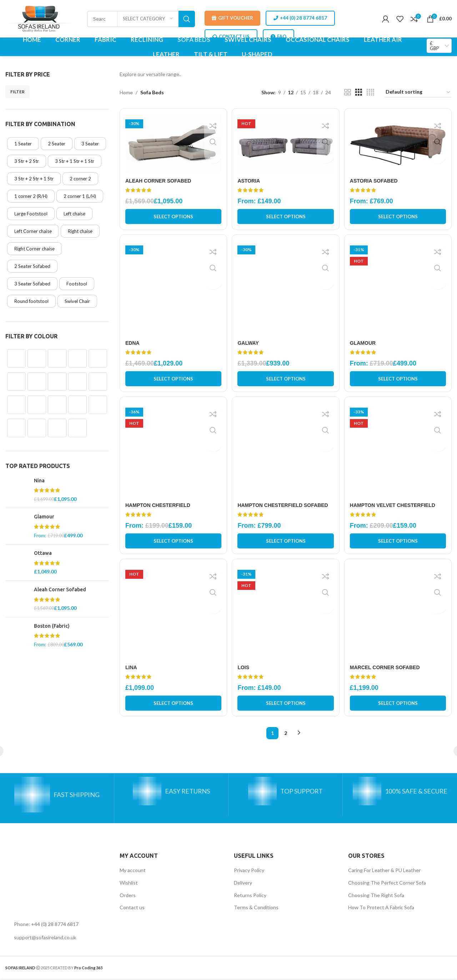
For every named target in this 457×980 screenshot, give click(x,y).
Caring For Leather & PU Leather (384, 872)
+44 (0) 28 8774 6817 (300, 18)
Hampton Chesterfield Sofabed (284, 506)
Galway (249, 343)
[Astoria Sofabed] (399, 143)
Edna (132, 343)
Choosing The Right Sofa (376, 897)
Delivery (243, 884)
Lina (131, 669)
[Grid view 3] (359, 92)
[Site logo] (41, 18)
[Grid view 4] (370, 92)
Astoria (250, 180)
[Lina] (173, 615)
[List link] (57, 926)
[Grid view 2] (348, 92)
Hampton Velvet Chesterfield (394, 506)
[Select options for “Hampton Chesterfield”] (173, 542)
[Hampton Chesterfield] (173, 452)
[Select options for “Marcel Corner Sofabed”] (399, 705)
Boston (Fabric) (52, 626)
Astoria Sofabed (375, 180)
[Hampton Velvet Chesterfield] (399, 452)
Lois (244, 669)
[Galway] (286, 289)
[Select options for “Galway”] (286, 378)
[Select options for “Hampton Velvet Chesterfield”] (399, 542)
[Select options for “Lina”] (173, 705)
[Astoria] (286, 143)
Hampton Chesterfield (158, 506)
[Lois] (286, 615)
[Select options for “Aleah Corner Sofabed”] (173, 215)
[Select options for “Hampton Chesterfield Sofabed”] (286, 542)
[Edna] (173, 289)
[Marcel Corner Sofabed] (399, 615)
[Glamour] (399, 289)
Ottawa (43, 553)
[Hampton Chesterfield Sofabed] (286, 452)
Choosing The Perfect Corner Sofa (387, 884)
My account (133, 872)
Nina (39, 481)
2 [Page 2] (286, 734)
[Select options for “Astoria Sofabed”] (399, 215)
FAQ (278, 37)
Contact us (132, 909)
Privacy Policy (249, 872)
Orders (128, 897)
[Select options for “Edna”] (173, 378)
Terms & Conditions (256, 909)
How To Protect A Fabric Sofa (381, 909)
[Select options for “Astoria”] (286, 215)
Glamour (44, 517)
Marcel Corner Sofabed (386, 669)
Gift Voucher (232, 18)
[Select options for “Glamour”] (399, 378)
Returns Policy (250, 897)
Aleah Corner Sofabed (60, 590)
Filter (17, 92)
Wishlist (129, 884)
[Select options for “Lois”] (286, 705)
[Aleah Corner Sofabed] (173, 143)
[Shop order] (418, 92)
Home (126, 92)
